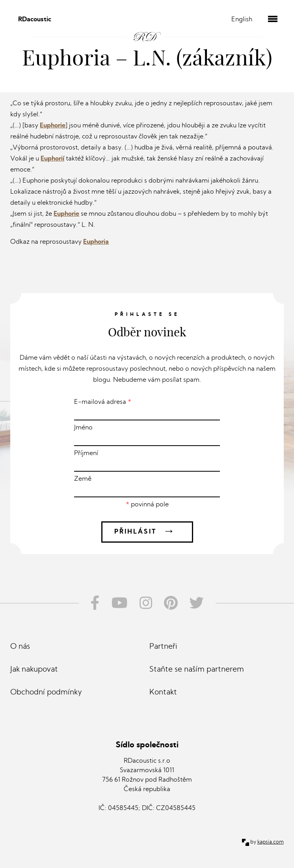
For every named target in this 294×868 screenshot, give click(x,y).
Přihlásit (147, 532)
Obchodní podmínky (46, 693)
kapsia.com (271, 842)
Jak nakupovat (34, 670)
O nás (20, 647)
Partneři (163, 647)
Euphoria (96, 242)
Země (147, 487)
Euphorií (52, 159)
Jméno (147, 435)
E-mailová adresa (147, 410)
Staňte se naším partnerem (197, 670)
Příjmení (147, 461)
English (242, 20)
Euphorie (53, 126)
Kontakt (163, 693)
